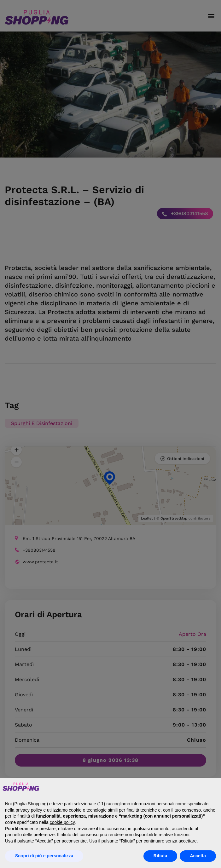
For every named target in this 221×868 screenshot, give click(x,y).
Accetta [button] (198, 856)
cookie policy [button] (62, 822)
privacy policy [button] (29, 810)
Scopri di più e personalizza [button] (44, 856)
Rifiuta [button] (160, 856)
